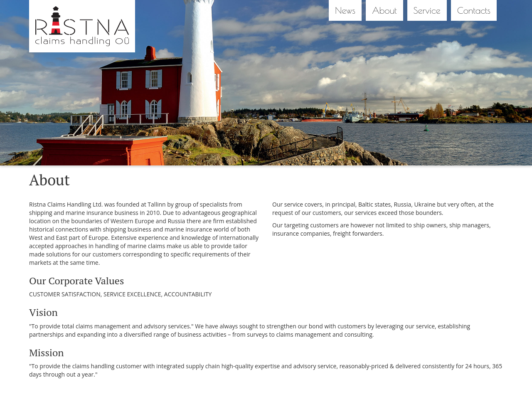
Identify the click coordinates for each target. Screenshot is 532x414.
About (384, 10)
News (345, 10)
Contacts (474, 10)
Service (427, 10)
